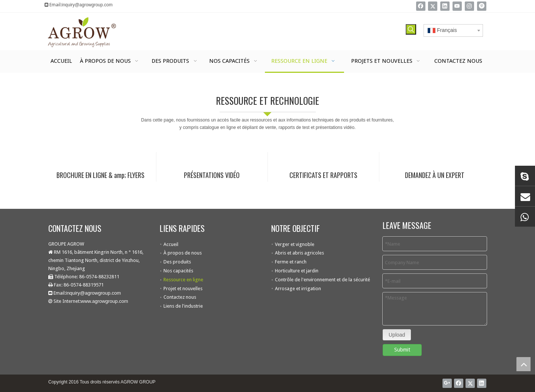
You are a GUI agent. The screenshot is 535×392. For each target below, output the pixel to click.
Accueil (171, 244)
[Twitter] (433, 6)
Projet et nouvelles (183, 289)
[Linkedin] (445, 6)
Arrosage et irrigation (298, 289)
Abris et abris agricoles (299, 253)
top (523, 364)
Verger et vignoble (295, 244)
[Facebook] (421, 6)
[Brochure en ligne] (100, 154)
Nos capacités (178, 271)
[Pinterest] (482, 6)
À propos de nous (183, 253)
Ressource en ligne (183, 280)
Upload (397, 335)
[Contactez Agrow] (435, 154)
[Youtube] (457, 6)
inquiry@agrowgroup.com (87, 5)
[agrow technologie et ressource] (6, 79)
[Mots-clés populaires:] (411, 29)
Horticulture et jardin (297, 271)
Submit (402, 350)
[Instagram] (469, 6)
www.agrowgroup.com (104, 301)
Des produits (177, 262)
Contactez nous (180, 297)
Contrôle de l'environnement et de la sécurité (322, 280)
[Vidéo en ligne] (212, 154)
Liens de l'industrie (183, 306)
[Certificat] (323, 154)
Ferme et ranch (291, 262)
